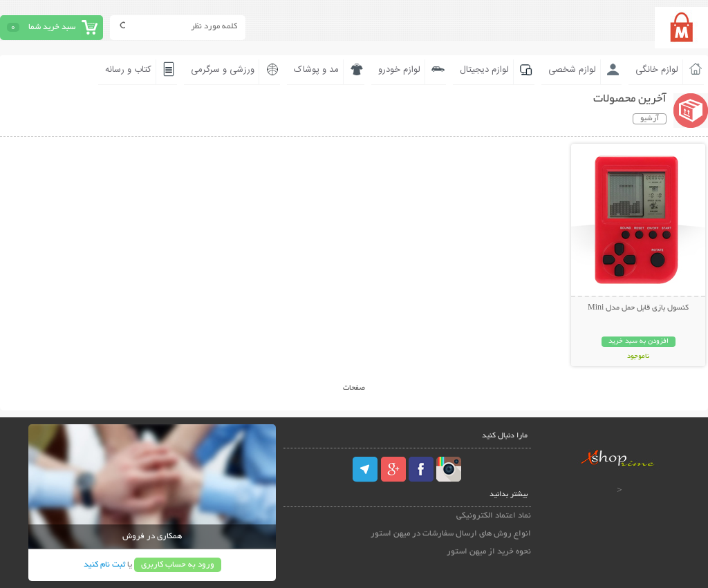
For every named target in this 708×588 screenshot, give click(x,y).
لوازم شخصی (572, 70)
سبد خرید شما (52, 27)
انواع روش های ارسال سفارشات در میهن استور (451, 534)
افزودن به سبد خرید (639, 342)
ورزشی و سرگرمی (223, 70)
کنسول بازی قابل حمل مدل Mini (638, 308)
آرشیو (650, 119)
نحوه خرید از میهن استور (489, 552)
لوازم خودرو (399, 70)
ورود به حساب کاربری (178, 565)
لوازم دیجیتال (484, 70)
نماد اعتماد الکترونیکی (494, 516)
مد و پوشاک (316, 70)
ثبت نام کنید (104, 565)
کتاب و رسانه (128, 70)
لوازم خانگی (657, 70)
